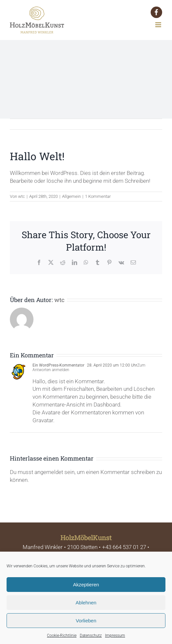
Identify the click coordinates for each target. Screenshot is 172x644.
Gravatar (43, 420)
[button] (156, 12)
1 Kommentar (98, 196)
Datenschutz (91, 635)
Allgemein (71, 196)
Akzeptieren (86, 585)
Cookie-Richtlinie (62, 635)
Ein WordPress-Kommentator (58, 365)
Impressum (115, 635)
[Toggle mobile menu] (159, 25)
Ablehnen (86, 603)
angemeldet (49, 472)
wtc (21, 196)
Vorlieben (86, 621)
